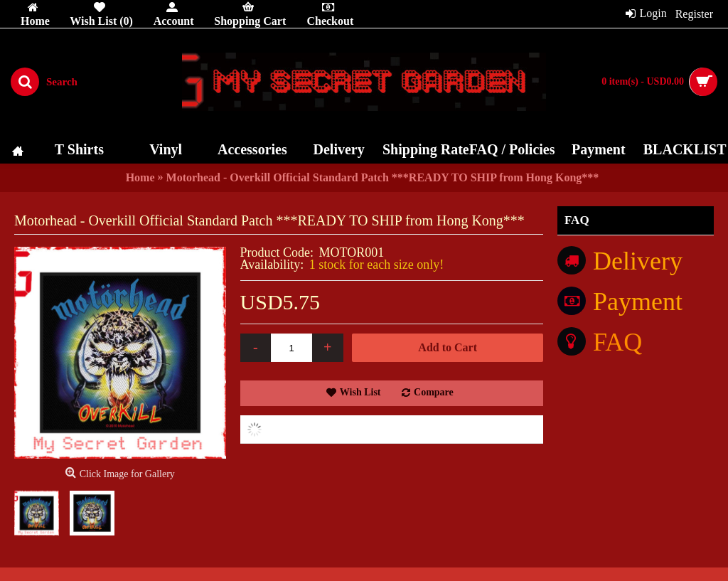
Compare (434, 392)
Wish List (360, 392)
